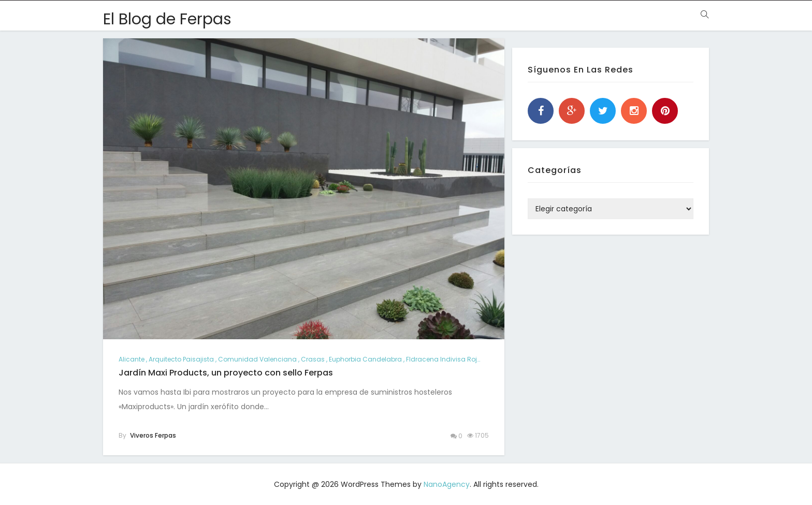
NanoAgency (447, 484)
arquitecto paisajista (181, 359)
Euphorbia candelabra (365, 359)
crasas (313, 359)
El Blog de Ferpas (167, 19)
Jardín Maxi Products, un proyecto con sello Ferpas (226, 373)
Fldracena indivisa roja (444, 359)
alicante (132, 359)
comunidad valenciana (257, 359)
